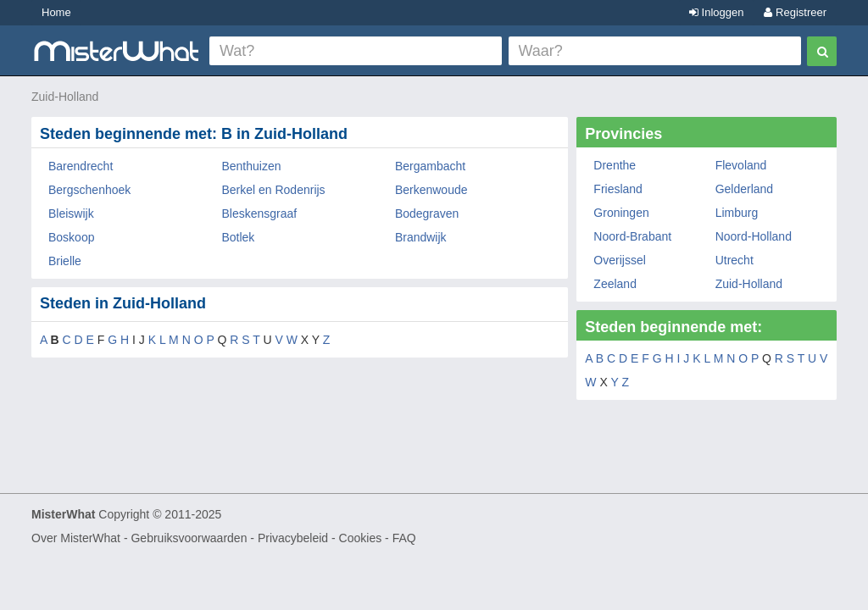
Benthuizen (251, 166)
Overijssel (619, 260)
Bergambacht (430, 166)
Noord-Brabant (632, 236)
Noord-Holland (754, 236)
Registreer (795, 12)
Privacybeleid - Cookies (320, 538)
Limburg (737, 213)
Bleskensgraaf (259, 213)
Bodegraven (427, 213)
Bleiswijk (71, 213)
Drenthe (615, 165)
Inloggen (717, 12)
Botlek (238, 237)
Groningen (621, 213)
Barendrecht (81, 166)
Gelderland (745, 189)
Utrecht (734, 260)
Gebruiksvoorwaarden (189, 538)
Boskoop (71, 237)
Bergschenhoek (89, 190)
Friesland (618, 189)
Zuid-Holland (65, 97)
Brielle (65, 261)
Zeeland (615, 284)
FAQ (404, 538)
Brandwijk (421, 237)
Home (56, 12)
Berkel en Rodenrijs (273, 190)
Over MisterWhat (76, 538)
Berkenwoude (431, 190)
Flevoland (741, 165)
